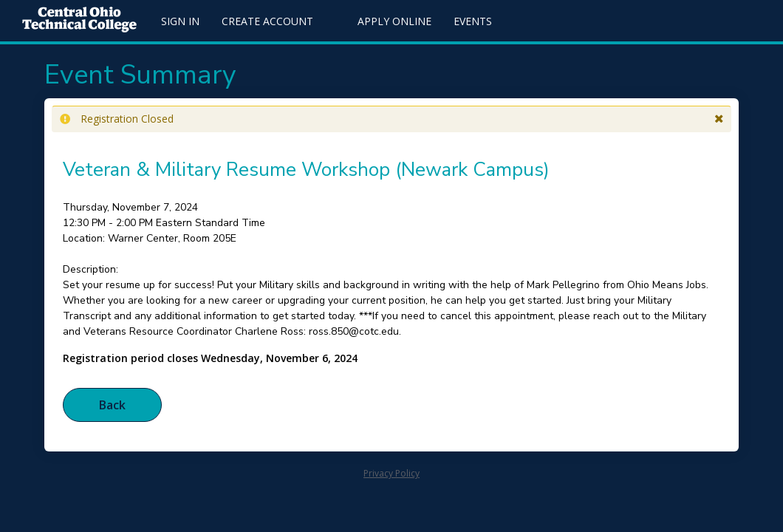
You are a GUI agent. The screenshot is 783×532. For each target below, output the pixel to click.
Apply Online (394, 21)
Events (473, 21)
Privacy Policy (391, 473)
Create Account (267, 21)
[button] (719, 119)
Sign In (180, 21)
